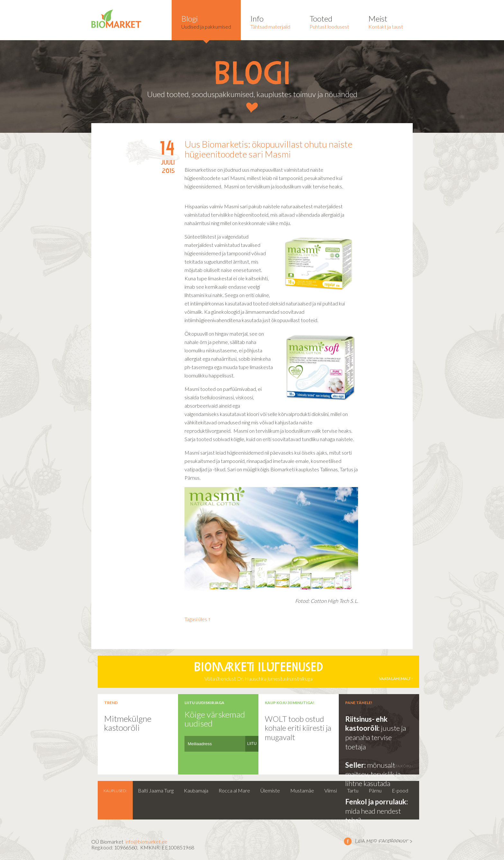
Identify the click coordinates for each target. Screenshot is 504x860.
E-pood (400, 790)
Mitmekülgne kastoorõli (128, 723)
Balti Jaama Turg (156, 790)
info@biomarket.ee (146, 842)
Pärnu (375, 790)
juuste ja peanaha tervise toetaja (376, 737)
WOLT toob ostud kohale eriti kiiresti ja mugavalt (298, 728)
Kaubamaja (196, 790)
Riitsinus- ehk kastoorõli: (366, 724)
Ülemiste (270, 790)
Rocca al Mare (234, 790)
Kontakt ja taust (386, 22)
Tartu (353, 790)
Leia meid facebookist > (348, 841)
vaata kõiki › (401, 766)
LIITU (252, 744)
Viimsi (331, 790)
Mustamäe (302, 790)
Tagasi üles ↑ (198, 619)
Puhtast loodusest (329, 22)
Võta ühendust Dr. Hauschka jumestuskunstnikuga (258, 672)
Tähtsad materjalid (270, 22)
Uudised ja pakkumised (206, 22)
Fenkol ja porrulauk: (377, 802)
